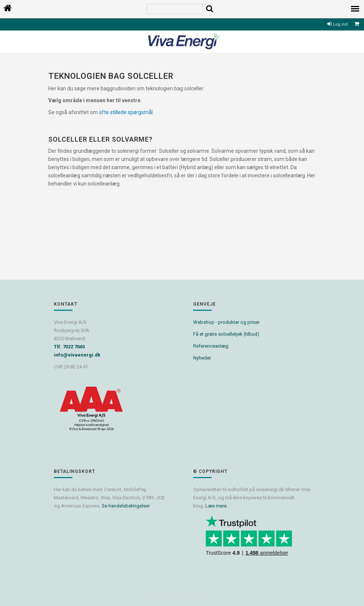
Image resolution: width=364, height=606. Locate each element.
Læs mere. (217, 506)
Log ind (337, 24)
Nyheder (202, 358)
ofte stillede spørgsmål (126, 112)
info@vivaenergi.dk (77, 355)
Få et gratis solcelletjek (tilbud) (226, 334)
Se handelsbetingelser (126, 506)
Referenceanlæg (211, 346)
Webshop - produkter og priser (226, 322)
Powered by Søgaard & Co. (182, 596)
